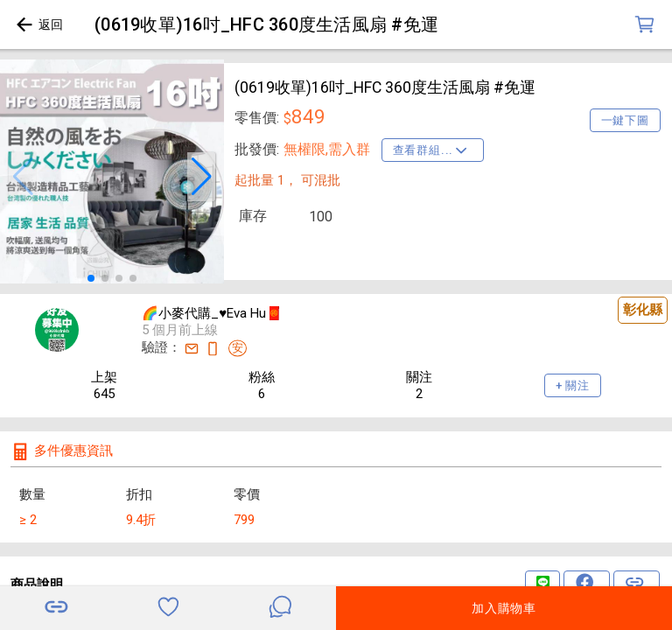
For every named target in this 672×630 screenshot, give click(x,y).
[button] (23, 177)
